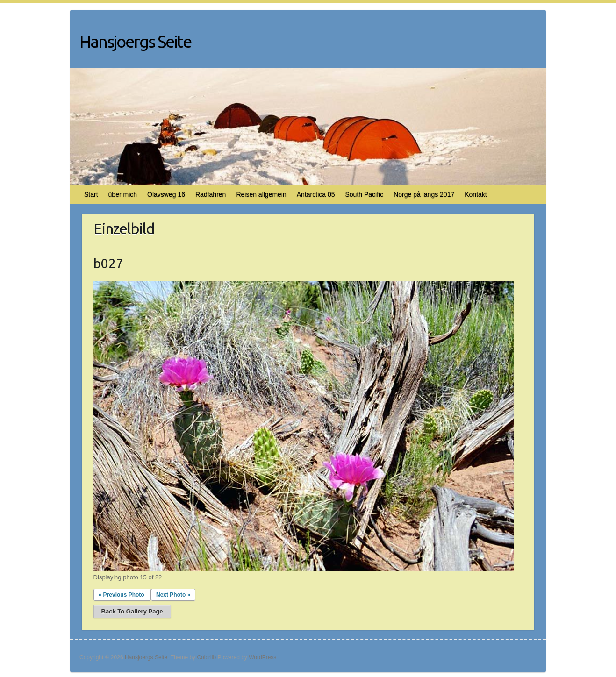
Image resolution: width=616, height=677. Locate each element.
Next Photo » (173, 595)
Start (91, 194)
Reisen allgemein (261, 194)
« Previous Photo (122, 595)
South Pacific (365, 194)
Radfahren (211, 194)
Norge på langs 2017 (424, 194)
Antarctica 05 (316, 194)
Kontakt (476, 194)
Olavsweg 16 (166, 194)
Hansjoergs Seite (135, 41)
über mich (123, 194)
